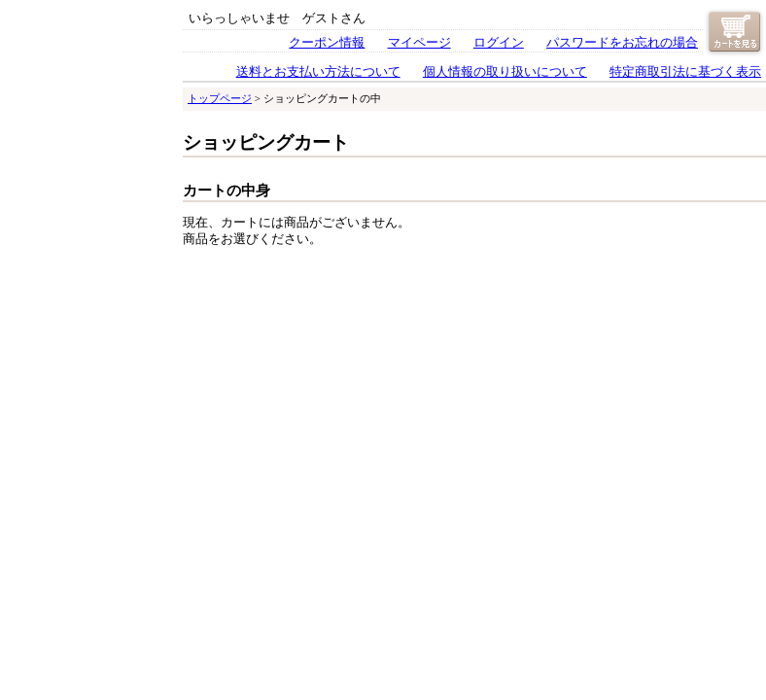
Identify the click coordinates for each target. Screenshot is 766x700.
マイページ (419, 43)
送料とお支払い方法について (318, 72)
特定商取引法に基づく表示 (685, 72)
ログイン (499, 43)
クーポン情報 (327, 43)
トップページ (220, 98)
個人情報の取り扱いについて (505, 72)
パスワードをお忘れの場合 (622, 43)
